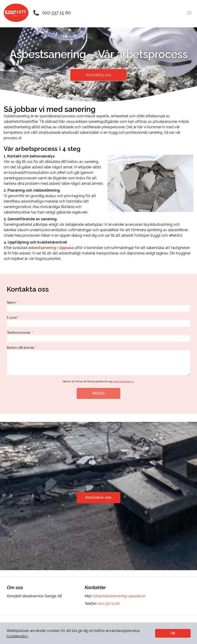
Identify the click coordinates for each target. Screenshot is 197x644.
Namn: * (98, 306)
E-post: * (98, 321)
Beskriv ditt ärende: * (98, 361)
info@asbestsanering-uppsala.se (119, 596)
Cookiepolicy (17, 636)
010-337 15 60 (57, 13)
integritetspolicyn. (124, 381)
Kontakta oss (99, 75)
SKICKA (98, 393)
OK (173, 633)
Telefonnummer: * (98, 336)
